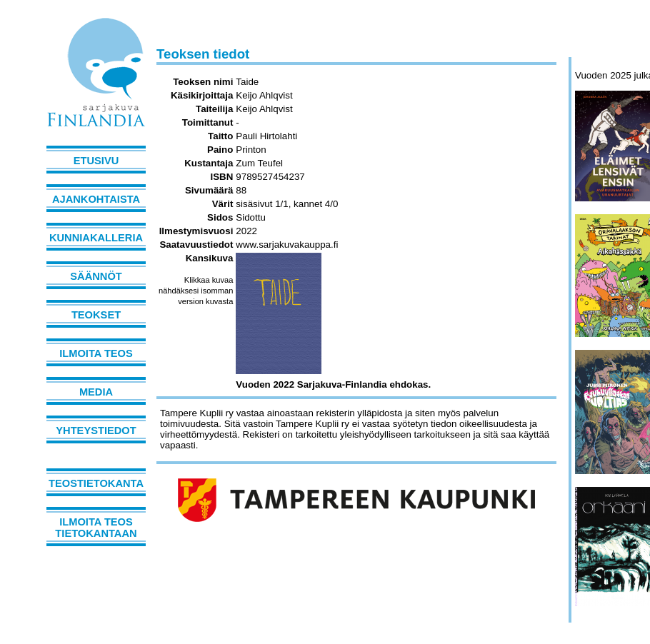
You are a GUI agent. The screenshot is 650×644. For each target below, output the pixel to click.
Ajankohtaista (96, 199)
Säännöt (96, 276)
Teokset (96, 315)
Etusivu (96, 161)
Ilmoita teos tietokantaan (96, 528)
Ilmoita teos (96, 353)
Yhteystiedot (96, 431)
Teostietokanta (96, 483)
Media (96, 392)
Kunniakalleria (96, 238)
